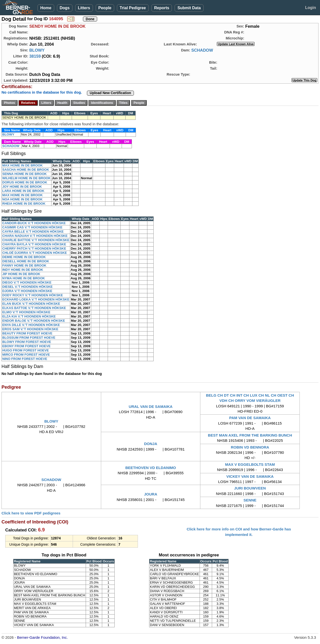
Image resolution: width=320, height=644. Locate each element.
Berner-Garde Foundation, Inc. (42, 637)
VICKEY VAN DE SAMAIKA (250, 476)
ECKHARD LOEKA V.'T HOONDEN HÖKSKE (36, 299)
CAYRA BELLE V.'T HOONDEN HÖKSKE (33, 232)
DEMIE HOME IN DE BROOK (24, 257)
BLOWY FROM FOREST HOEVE (27, 342)
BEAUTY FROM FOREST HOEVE (27, 333)
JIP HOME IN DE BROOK (21, 274)
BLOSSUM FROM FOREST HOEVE (29, 338)
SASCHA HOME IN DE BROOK (26, 170)
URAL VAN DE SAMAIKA (151, 406)
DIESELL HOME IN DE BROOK (26, 261)
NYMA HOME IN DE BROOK (24, 278)
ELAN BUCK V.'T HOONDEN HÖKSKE (31, 304)
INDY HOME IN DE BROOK (23, 270)
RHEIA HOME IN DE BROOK (24, 204)
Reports (162, 8)
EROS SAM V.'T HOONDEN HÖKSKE (30, 329)
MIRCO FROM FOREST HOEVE (26, 355)
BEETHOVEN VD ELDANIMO (151, 468)
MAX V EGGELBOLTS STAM (250, 464)
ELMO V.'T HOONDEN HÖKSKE (26, 312)
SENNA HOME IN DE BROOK (24, 174)
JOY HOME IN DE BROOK (22, 187)
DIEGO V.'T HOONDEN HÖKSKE (27, 282)
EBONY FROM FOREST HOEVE (26, 346)
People (105, 8)
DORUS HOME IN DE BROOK (25, 182)
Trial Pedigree (133, 8)
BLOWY (37, 50)
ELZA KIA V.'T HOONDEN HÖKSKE (29, 316)
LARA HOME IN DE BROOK (23, 191)
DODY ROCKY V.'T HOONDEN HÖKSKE (33, 295)
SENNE (250, 500)
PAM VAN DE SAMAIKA (250, 418)
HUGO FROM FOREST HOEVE (25, 350)
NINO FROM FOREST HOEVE (25, 359)
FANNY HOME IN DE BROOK (24, 265)
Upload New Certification (110, 93)
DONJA (151, 444)
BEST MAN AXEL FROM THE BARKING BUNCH (250, 435)
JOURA (151, 494)
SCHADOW (202, 50)
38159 (35, 56)
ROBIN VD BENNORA (250, 447)
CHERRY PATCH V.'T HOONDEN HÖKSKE (34, 248)
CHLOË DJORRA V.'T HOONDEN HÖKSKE (35, 253)
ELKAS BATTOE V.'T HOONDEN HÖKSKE (34, 308)
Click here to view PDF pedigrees (31, 513)
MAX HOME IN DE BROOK (22, 165)
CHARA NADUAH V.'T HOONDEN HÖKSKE (35, 236)
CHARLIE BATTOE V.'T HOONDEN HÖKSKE (36, 240)
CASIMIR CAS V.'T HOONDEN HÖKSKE (32, 227)
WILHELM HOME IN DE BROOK (26, 178)
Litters (84, 8)
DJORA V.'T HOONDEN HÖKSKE (27, 291)
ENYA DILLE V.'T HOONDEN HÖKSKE (31, 325)
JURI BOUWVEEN (250, 488)
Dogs (65, 8)
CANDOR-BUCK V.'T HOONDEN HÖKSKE (34, 223)
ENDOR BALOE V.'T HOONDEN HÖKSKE (34, 321)
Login (311, 8)
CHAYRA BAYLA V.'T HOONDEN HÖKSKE (34, 244)
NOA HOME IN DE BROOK (22, 199)
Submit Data (189, 8)
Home (46, 8)
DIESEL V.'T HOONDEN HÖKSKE (27, 287)
